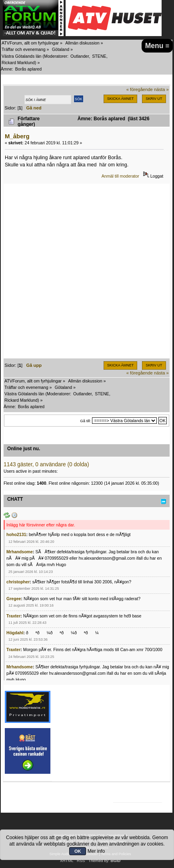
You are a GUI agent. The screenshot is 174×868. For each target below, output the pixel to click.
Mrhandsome (20, 552)
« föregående (140, 89)
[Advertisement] (87, 271)
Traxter (13, 616)
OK (78, 851)
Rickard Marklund (18, 63)
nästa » (161, 89)
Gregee (14, 599)
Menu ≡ (157, 46)
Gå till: (85, 421)
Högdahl (15, 633)
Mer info (96, 851)
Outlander (80, 56)
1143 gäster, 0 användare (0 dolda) (46, 464)
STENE (99, 56)
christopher (18, 582)
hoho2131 (16, 534)
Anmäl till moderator (120, 176)
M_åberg (17, 136)
